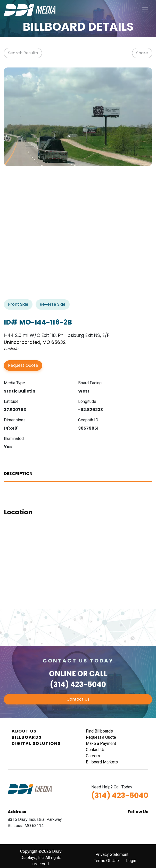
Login (131, 861)
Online (62, 674)
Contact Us (78, 699)
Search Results (23, 53)
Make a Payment (101, 743)
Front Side (18, 304)
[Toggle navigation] (145, 10)
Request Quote (23, 365)
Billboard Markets (102, 762)
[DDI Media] (30, 9)
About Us (24, 731)
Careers (93, 756)
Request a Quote (101, 737)
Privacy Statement (112, 854)
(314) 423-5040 (78, 684)
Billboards (27, 737)
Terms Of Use (106, 861)
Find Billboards (99, 731)
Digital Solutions (36, 743)
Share (142, 53)
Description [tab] (18, 474)
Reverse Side (53, 304)
